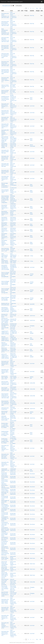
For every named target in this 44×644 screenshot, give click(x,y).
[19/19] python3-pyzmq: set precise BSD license (5, 554)
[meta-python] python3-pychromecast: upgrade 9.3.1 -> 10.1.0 (5, 236)
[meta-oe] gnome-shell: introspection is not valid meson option (13, 403)
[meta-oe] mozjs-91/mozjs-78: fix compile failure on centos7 (13, 594)
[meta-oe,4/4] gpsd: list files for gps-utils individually (5, 299)
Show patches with (6, 6)
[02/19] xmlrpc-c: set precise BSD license (5, 477)
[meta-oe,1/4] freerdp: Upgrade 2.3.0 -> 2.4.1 (5, 558)
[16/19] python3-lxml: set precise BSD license (5, 539)
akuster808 (32, 304)
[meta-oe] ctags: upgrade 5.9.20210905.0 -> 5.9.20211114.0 (13, 185)
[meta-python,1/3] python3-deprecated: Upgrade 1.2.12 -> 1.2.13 (5, 448)
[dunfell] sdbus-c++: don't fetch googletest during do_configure (13, 441)
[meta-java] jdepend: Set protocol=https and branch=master (13, 418)
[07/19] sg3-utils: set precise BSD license (5, 498)
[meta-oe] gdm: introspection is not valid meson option (5, 389)
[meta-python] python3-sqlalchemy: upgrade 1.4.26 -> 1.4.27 (5, 243)
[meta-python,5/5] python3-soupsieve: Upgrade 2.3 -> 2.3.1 (5, 133)
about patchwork (31, 642)
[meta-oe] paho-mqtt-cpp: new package (5, 413)
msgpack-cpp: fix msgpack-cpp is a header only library (5, 332)
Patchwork (4, 2)
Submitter (32, 11)
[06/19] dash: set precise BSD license (5, 494)
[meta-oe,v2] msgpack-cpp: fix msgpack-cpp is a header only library (13, 356)
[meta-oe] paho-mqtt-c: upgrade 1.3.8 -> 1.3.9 (5, 378)
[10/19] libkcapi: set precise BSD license (5, 510)
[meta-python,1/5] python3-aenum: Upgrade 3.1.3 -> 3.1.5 (13, 106)
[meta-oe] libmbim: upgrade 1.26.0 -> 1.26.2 (5, 191)
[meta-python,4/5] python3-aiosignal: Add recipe (5, 172)
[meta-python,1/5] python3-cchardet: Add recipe (5, 152)
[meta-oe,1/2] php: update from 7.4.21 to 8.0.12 (5, 86)
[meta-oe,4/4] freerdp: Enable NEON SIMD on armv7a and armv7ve (5, 575)
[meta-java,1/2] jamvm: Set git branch (4, 316)
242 (40, 8)
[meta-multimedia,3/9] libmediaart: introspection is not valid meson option (5, 32)
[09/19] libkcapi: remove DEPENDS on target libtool (5, 506)
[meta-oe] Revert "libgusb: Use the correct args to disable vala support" (5, 139)
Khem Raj (32, 16)
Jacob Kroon (32, 316)
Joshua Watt (32, 383)
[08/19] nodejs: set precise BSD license (5, 502)
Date (26, 11)
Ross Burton (32, 474)
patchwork (11, 642)
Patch (3, 11)
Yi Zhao (31, 256)
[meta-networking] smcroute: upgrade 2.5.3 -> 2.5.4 (5, 250)
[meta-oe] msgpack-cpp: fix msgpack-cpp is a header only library (13, 339)
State (42, 11)
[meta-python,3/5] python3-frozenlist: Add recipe (5, 165)
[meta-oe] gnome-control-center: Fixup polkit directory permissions (5, 582)
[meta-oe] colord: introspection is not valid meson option (5, 383)
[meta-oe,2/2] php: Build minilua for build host (5, 92)
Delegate (38, 11)
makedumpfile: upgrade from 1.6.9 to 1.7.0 (5, 470)
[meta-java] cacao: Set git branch (13, 409)
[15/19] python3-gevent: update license (5, 535)
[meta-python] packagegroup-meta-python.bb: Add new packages (13, 267)
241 (37, 8)
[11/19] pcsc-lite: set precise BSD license (5, 514)
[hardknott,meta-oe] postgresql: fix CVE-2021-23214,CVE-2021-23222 (5, 326)
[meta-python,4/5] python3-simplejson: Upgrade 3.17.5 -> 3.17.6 (5, 625)
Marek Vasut (32, 558)
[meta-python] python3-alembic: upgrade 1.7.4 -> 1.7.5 (13, 213)
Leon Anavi (32, 106)
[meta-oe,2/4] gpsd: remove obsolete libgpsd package (5, 283)
